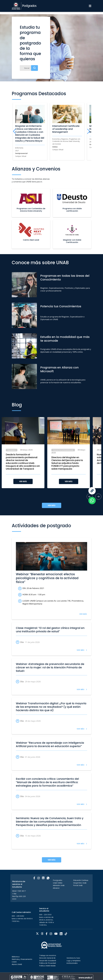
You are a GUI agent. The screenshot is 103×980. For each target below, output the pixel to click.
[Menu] (90, 6)
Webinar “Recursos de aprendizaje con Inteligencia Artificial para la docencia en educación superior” (50, 744)
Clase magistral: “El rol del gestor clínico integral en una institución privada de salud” (50, 630)
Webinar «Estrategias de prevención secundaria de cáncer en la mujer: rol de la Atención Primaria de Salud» (50, 667)
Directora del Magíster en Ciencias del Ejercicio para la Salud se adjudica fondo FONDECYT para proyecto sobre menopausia (67, 463)
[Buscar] (29, 68)
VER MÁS (23, 481)
